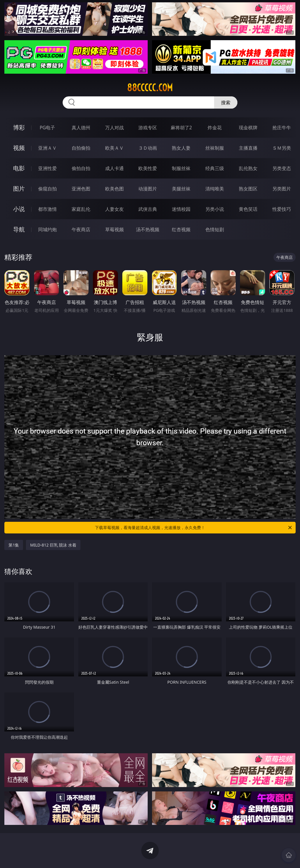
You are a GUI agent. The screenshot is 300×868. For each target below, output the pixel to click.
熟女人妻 (181, 148)
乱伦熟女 (248, 168)
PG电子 (47, 128)
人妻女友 (114, 209)
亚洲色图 (81, 189)
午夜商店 (81, 229)
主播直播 (248, 148)
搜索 (226, 102)
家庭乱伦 (81, 209)
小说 (19, 209)
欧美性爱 (148, 168)
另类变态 (282, 168)
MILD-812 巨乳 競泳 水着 (53, 545)
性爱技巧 (282, 209)
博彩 (19, 127)
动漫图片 (148, 189)
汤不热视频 (148, 229)
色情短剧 (215, 229)
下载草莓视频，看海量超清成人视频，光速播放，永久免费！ (194, 528)
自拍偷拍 (81, 148)
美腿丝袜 (181, 189)
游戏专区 (148, 128)
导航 (19, 229)
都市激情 (47, 209)
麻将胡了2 (181, 128)
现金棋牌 (248, 128)
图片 (19, 189)
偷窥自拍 (47, 189)
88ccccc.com (150, 88)
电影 (19, 168)
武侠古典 (148, 209)
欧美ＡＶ (114, 148)
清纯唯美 (215, 189)
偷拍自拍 (81, 168)
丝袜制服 (215, 148)
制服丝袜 (181, 168)
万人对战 (114, 128)
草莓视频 (114, 229)
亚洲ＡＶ (47, 148)
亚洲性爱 (47, 168)
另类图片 (282, 189)
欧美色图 (114, 189)
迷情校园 (181, 209)
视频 (19, 148)
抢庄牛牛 (282, 128)
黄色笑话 (248, 209)
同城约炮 (47, 229)
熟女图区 (248, 189)
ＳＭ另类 (282, 148)
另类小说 (215, 209)
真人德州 (81, 128)
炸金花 (215, 128)
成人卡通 (114, 168)
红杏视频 (181, 229)
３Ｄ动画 (148, 148)
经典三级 (215, 168)
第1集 (14, 545)
